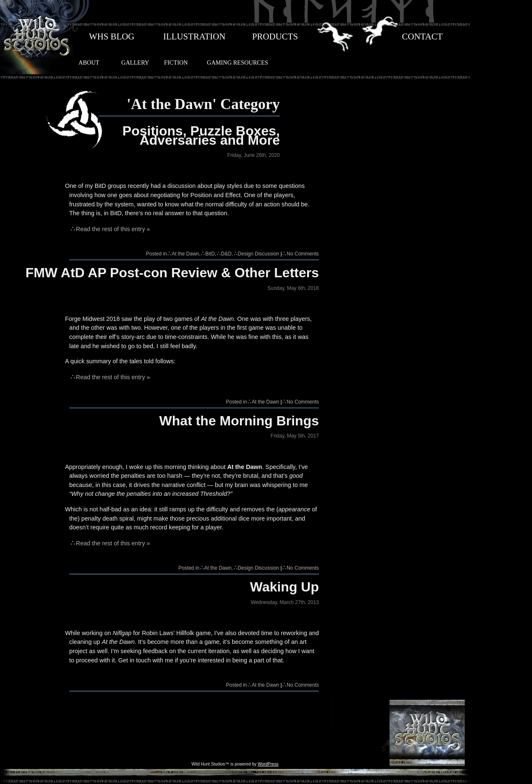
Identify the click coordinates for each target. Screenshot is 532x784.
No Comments (303, 254)
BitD (210, 254)
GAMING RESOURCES (237, 63)
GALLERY (135, 63)
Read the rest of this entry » (113, 229)
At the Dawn (185, 254)
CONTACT (422, 36)
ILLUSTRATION (194, 36)
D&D (226, 254)
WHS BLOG (112, 36)
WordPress (268, 764)
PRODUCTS (275, 36)
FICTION (176, 63)
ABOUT (89, 63)
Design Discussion (259, 254)
